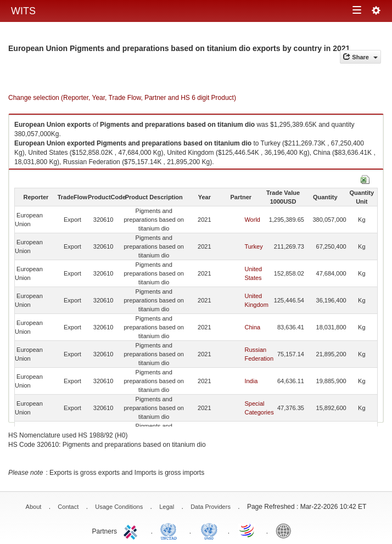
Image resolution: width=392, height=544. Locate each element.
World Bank (286, 530)
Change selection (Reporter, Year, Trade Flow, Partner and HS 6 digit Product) (122, 98)
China (252, 327)
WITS (23, 11)
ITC (132, 530)
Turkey (253, 246)
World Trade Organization (248, 530)
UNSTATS (209, 530)
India (251, 381)
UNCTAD (171, 530)
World (252, 220)
